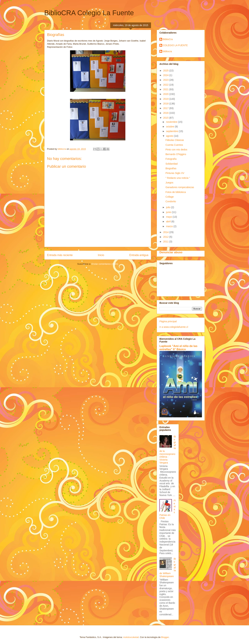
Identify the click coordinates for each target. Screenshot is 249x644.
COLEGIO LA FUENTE (175, 45)
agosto (170, 136)
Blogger (165, 637)
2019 (166, 99)
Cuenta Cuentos (174, 145)
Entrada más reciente (60, 255)
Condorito (171, 201)
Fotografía (171, 159)
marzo (170, 226)
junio (169, 212)
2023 (166, 80)
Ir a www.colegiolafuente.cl (174, 327)
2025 (166, 71)
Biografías (171, 168)
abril (169, 221)
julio (169, 207)
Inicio (101, 255)
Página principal (168, 321)
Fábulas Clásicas (175, 140)
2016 (166, 113)
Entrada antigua (139, 255)
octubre (170, 127)
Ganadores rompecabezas (180, 187)
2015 (166, 118)
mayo (169, 217)
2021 (166, 89)
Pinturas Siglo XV (175, 173)
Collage (170, 197)
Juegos (169, 183)
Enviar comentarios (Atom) (105, 264)
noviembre (172, 122)
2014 (166, 232)
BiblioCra (168, 39)
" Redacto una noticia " (178, 178)
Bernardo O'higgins (176, 154)
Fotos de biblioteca (176, 192)
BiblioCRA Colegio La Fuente (89, 13)
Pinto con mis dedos (176, 150)
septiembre (172, 131)
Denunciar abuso (171, 252)
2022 (166, 85)
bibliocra (167, 51)
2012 (166, 237)
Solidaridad (172, 164)
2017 (166, 108)
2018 (166, 104)
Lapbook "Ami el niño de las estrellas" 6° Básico (178, 348)
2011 (166, 242)
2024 (166, 75)
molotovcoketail (131, 637)
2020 (166, 94)
